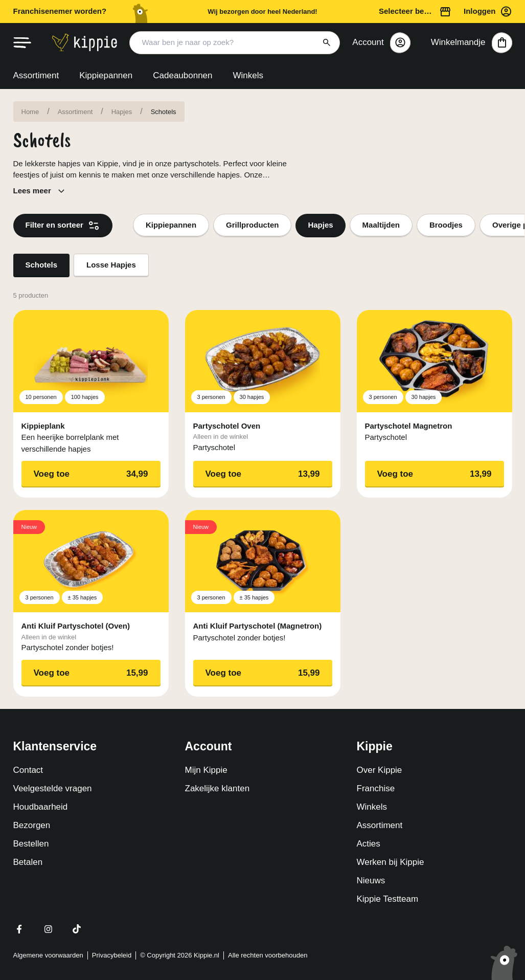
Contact (28, 770)
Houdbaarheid (41, 807)
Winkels (248, 75)
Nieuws (371, 881)
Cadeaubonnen (182, 75)
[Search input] (235, 43)
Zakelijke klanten (218, 788)
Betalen (28, 862)
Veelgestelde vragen (53, 788)
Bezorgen (32, 825)
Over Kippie (380, 770)
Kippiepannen (106, 75)
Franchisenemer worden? (60, 11)
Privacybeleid (112, 955)
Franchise (376, 788)
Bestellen (31, 844)
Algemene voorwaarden (48, 955)
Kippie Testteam (388, 899)
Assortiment (36, 75)
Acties (369, 844)
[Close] (400, 42)
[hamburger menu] (22, 43)
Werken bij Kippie (391, 862)
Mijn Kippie (206, 770)
